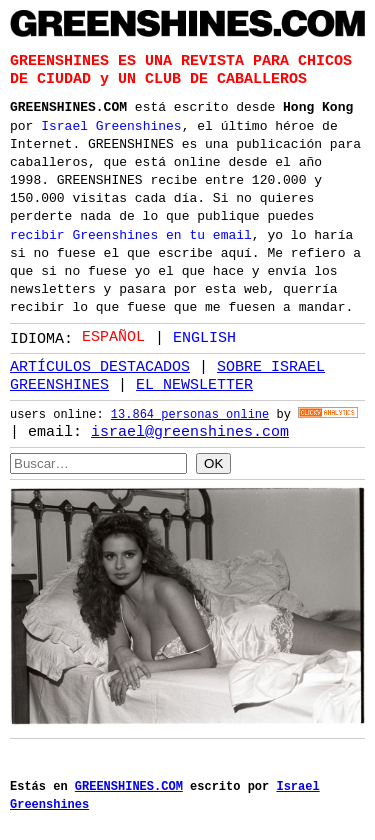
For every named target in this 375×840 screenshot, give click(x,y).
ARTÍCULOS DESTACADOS (100, 367)
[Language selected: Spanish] (164, 336)
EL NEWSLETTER (194, 385)
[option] (195, 337)
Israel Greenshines (111, 124)
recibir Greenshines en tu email (131, 233)
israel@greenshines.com (190, 432)
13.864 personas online (190, 415)
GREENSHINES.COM (68, 105)
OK (213, 462)
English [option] (204, 337)
